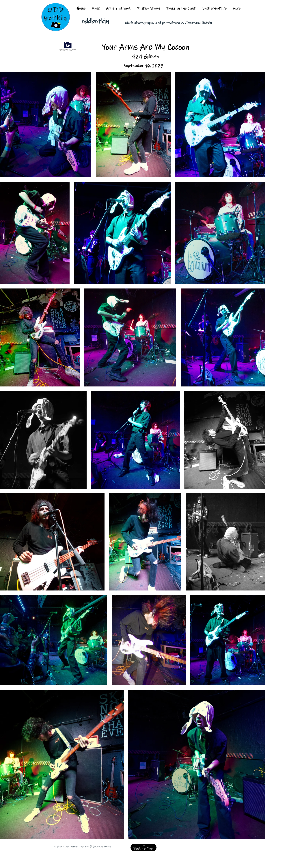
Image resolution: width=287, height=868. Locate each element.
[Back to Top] (143, 848)
